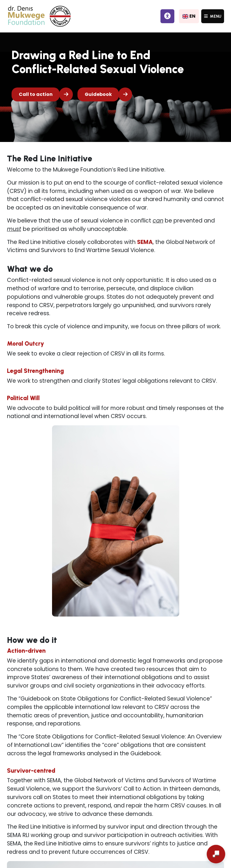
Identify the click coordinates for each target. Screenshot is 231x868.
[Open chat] (216, 854)
